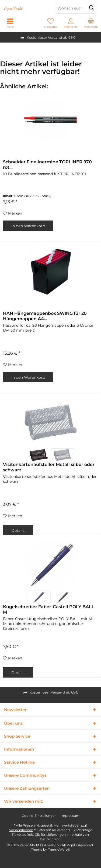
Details (18, 530)
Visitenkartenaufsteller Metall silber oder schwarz (49, 467)
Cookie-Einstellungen (39, 816)
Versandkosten (21, 830)
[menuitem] (91, 23)
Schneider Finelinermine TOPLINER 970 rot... (47, 165)
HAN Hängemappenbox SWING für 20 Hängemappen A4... (45, 316)
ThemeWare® (59, 849)
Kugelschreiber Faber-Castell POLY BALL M (49, 609)
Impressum (70, 816)
